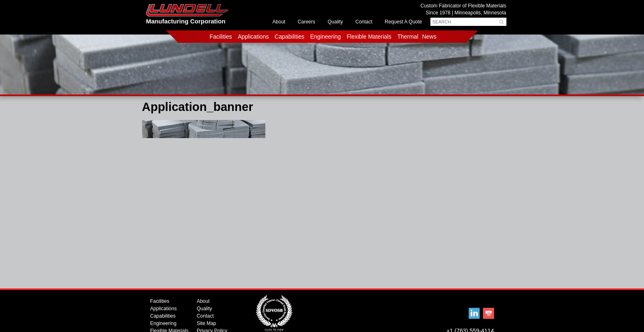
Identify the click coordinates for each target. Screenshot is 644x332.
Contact (364, 22)
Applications (253, 37)
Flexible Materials (369, 37)
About (279, 22)
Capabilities (290, 37)
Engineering (325, 37)
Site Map (206, 323)
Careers (307, 22)
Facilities (221, 37)
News (429, 37)
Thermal (408, 37)
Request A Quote (404, 22)
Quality (335, 22)
